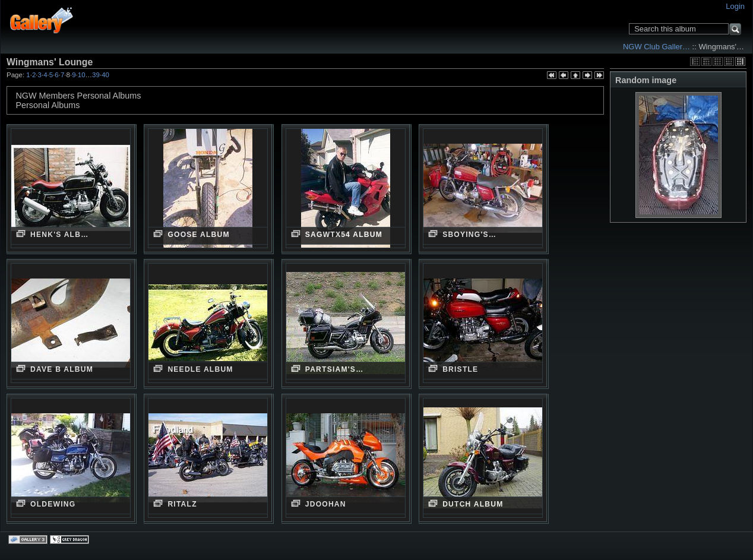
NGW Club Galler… (656, 47)
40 (105, 75)
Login (735, 6)
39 (96, 75)
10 (82, 75)
